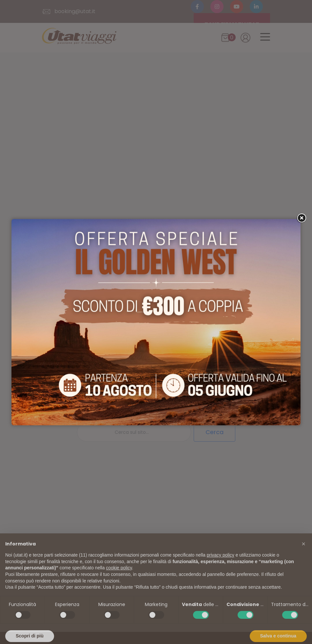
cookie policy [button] (119, 578)
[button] (303, 554)
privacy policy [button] (221, 565)
